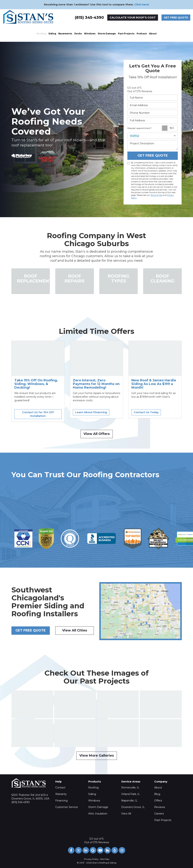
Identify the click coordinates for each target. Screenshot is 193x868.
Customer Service (67, 807)
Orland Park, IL (131, 794)
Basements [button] (65, 34)
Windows (94, 801)
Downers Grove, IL (133, 807)
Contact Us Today (146, 412)
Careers (159, 814)
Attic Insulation (98, 814)
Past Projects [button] (126, 34)
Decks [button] (78, 34)
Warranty (61, 794)
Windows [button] (90, 34)
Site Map (105, 859)
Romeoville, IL (130, 788)
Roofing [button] (41, 34)
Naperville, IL (129, 801)
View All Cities (75, 630)
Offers (158, 801)
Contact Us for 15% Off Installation (38, 414)
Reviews (160, 807)
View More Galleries (97, 756)
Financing (61, 801)
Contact (60, 788)
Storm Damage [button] (107, 34)
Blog (157, 794)
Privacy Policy (91, 859)
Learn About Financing (91, 412)
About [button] (153, 34)
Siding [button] (52, 34)
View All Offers (97, 434)
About (158, 788)
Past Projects (163, 820)
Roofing (93, 788)
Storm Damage (98, 807)
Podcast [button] (142, 34)
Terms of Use (156, 195)
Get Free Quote (176, 18)
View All (126, 814)
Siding (92, 794)
